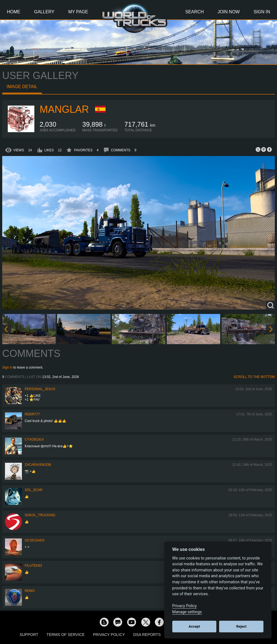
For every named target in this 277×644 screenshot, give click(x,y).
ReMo (30, 591)
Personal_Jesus (40, 389)
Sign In (262, 12)
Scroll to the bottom (254, 377)
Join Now (229, 12)
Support (29, 635)
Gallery (44, 12)
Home (14, 12)
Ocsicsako (34, 540)
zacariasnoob (38, 465)
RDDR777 (32, 414)
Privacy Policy (109, 635)
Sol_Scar (34, 490)
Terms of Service (66, 635)
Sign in (7, 367)
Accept (194, 626)
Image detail (22, 87)
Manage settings (187, 612)
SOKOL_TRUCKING (40, 515)
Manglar (64, 109)
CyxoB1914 (34, 439)
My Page (78, 12)
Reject (241, 626)
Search (195, 12)
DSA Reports (147, 635)
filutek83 (33, 566)
